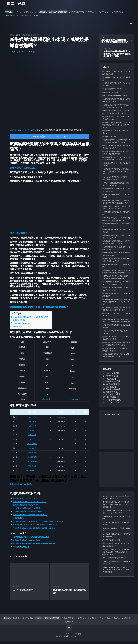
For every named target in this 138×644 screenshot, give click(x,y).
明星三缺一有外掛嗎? (112, 92)
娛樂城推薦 (34, 16)
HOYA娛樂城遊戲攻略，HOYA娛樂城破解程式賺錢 (36, 540)
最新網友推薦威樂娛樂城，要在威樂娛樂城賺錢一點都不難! (40, 531)
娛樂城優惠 (10, 16)
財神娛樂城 (32, 425)
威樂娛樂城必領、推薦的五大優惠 (28, 502)
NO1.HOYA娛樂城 (111, 373)
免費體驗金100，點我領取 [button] (21, 488)
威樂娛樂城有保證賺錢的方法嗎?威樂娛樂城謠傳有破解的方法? (42, 528)
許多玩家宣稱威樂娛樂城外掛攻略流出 (30, 511)
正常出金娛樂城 (116, 12)
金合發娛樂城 (32, 460)
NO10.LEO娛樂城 (111, 397)
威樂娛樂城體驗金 (21, 521)
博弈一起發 (16, 52)
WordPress (68, 639)
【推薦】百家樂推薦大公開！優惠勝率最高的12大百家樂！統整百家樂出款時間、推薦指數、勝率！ (116, 552)
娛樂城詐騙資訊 (31, 12)
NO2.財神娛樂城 (110, 376)
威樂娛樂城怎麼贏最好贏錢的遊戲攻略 (30, 508)
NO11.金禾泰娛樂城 (112, 400)
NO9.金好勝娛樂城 (111, 394)
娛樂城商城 (103, 12)
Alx (81, 639)
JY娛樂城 (32, 434)
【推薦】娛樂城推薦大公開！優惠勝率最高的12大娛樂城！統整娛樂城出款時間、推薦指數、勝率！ (116, 504)
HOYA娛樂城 (91, 12)
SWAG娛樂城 (32, 456)
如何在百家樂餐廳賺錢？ (24, 550)
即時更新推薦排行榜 (22, 323)
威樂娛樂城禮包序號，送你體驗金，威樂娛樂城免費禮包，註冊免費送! (45, 524)
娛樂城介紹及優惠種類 (58, 12)
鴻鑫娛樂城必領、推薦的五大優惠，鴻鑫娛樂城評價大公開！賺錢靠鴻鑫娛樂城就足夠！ (116, 125)
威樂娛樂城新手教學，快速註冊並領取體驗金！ (34, 518)
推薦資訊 (19, 12)
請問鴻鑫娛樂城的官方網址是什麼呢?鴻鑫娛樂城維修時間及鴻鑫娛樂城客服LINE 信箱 (116, 171)
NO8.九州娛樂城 (110, 392)
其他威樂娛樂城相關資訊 (24, 326)
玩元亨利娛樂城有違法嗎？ (25, 593)
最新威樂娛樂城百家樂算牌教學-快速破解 (32, 515)
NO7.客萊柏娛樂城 (111, 389)
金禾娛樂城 (32, 452)
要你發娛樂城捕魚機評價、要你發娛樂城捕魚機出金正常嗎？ (41, 547)
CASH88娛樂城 (32, 447)
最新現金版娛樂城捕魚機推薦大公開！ (115, 558)
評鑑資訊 (43, 12)
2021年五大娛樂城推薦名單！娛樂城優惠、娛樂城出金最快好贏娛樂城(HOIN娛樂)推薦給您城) (116, 570)
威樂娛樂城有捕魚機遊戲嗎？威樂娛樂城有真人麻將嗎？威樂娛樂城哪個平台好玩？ (116, 302)
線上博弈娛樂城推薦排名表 (111, 540)
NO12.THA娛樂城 (111, 402)
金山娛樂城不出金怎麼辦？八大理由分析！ (32, 544)
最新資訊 (9, 12)
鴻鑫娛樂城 (32, 438)
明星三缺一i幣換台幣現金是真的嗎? (116, 96)
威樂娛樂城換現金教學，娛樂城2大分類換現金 (34, 505)
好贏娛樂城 (32, 429)
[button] (24, 171)
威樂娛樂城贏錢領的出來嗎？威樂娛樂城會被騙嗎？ (35, 320)
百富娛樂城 (32, 469)
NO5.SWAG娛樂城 (111, 384)
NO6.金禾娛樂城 (110, 387)
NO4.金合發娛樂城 (111, 381)
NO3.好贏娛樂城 (110, 379)
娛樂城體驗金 (22, 16)
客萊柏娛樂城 (32, 465)
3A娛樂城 (32, 443)
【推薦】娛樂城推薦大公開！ (114, 89)
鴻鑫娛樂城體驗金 (110, 136)
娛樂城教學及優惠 (77, 12)
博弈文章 (14, 130)
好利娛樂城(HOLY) (32, 474)
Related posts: (19, 329)
